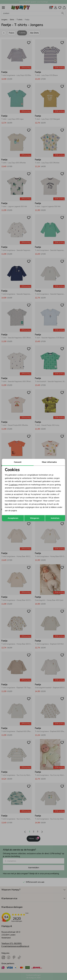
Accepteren (13, 518)
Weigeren (35, 518)
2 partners (13, 485)
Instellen (55, 518)
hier (6, 504)
